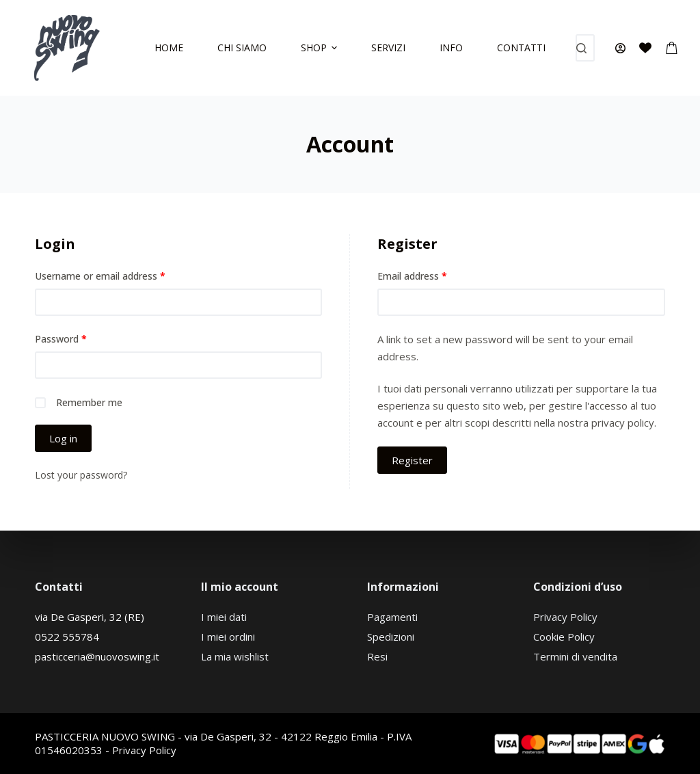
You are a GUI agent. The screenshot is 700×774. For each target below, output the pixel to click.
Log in (63, 438)
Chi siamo (242, 48)
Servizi (388, 48)
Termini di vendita (575, 656)
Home (169, 48)
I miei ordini (228, 637)
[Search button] (581, 48)
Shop (321, 48)
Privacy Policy (565, 617)
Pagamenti (392, 617)
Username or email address (100, 276)
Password (61, 339)
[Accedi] (620, 48)
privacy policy (623, 423)
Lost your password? (81, 475)
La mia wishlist (235, 656)
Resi (377, 656)
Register (412, 460)
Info (451, 48)
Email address (412, 276)
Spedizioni (391, 637)
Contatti (521, 48)
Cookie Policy (564, 637)
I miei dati (224, 617)
